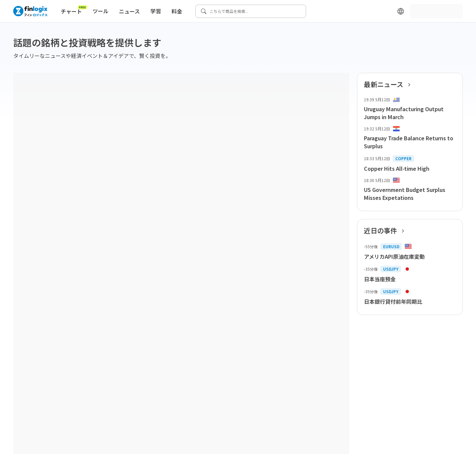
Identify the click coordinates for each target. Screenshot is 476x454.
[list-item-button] (410, 109)
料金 (177, 11)
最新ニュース (389, 84)
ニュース (129, 11)
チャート (74, 10)
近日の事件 (386, 231)
